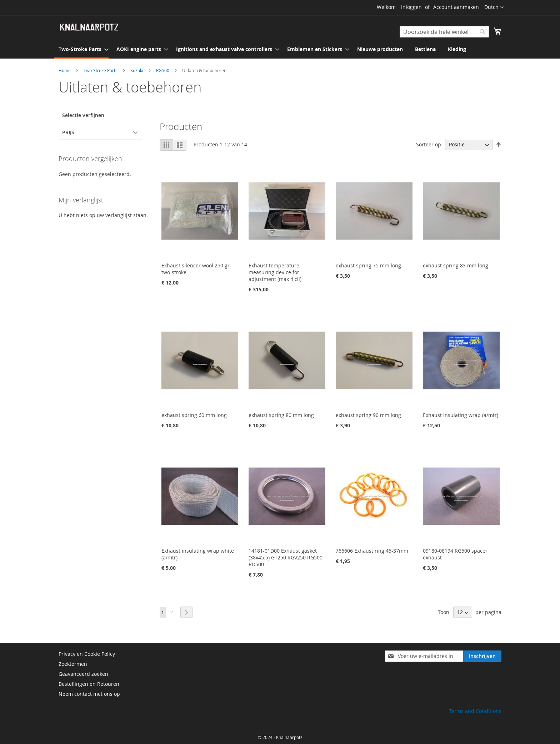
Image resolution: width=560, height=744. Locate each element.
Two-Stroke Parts (101, 70)
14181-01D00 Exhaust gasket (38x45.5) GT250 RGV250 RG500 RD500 (286, 557)
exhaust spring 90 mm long (368, 415)
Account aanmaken (456, 7)
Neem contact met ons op (89, 694)
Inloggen (411, 7)
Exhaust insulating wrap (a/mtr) (461, 415)
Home (65, 70)
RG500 (163, 70)
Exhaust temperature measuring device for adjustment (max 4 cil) (275, 272)
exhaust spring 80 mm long (281, 415)
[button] (494, 7)
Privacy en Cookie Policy (87, 654)
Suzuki (137, 70)
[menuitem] (81, 50)
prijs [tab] (68, 132)
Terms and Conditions (475, 711)
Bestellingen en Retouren (89, 684)
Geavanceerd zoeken (83, 674)
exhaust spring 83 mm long (456, 265)
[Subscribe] (482, 656)
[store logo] (89, 27)
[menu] (280, 50)
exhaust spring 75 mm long (368, 265)
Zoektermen (73, 664)
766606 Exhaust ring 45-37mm (372, 551)
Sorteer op (429, 144)
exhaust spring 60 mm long (194, 415)
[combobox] (444, 32)
